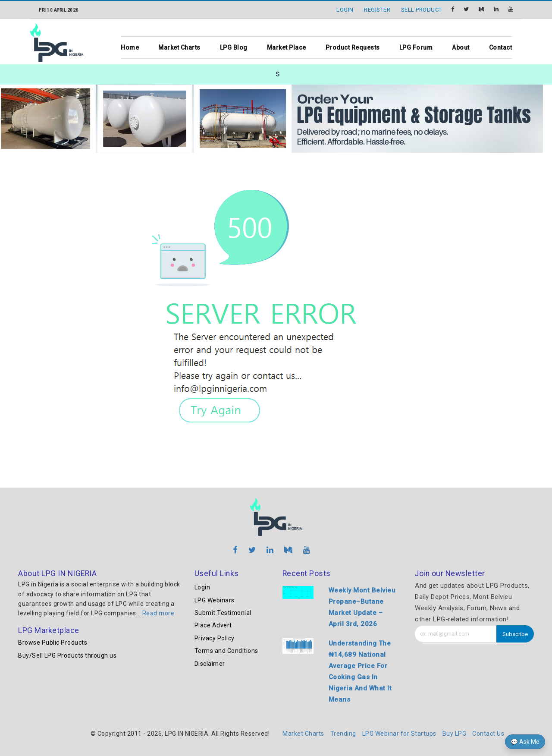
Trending (343, 734)
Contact (501, 47)
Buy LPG (455, 734)
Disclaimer (210, 664)
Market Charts (179, 47)
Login (202, 587)
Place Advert (213, 625)
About (461, 47)
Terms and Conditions (226, 651)
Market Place (287, 47)
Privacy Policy (215, 638)
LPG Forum (416, 47)
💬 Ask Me (525, 742)
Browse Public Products (53, 643)
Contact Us (488, 734)
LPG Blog (234, 47)
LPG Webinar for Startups (399, 734)
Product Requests (353, 47)
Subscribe (515, 634)
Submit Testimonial (223, 613)
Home (130, 47)
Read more (158, 613)
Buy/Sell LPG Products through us (67, 655)
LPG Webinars (215, 600)
